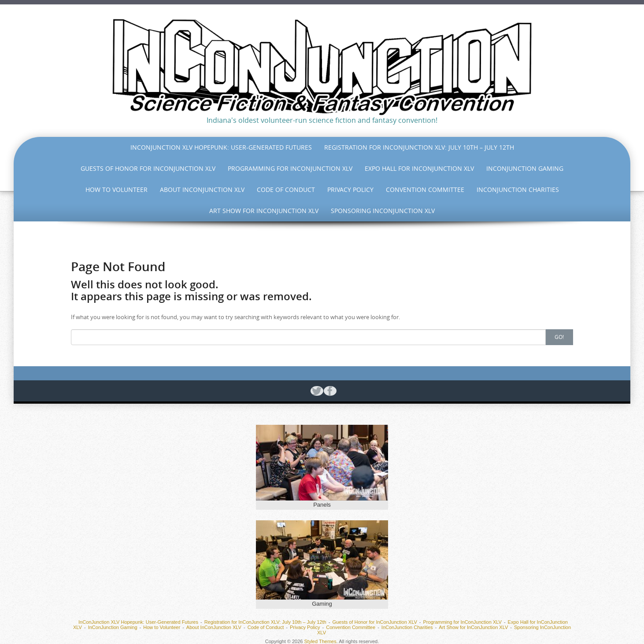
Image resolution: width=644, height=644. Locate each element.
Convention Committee (425, 190)
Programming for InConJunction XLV (290, 168)
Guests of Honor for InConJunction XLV (148, 168)
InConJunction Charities (518, 190)
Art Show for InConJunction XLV (264, 211)
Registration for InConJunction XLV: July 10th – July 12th (419, 147)
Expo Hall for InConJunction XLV (419, 168)
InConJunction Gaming (525, 168)
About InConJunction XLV (202, 190)
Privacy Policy (350, 190)
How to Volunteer (117, 190)
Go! (559, 337)
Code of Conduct (286, 190)
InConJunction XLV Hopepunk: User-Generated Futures (221, 147)
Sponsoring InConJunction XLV (383, 211)
